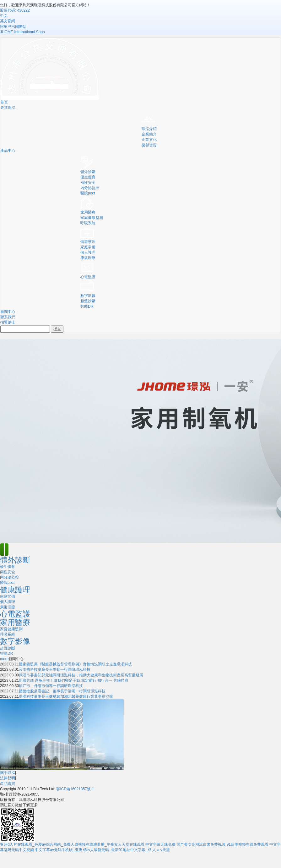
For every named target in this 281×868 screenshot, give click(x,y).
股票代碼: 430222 (15, 10)
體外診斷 (88, 172)
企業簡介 (149, 134)
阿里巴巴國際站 (13, 27)
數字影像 (88, 296)
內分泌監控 (90, 188)
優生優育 (88, 177)
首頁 (4, 102)
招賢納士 (8, 322)
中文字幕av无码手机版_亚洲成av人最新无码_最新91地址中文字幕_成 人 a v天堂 (102, 850)
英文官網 (8, 21)
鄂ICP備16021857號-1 (75, 789)
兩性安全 (88, 183)
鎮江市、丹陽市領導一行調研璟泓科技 (51, 686)
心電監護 (88, 277)
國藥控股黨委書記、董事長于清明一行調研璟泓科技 (62, 691)
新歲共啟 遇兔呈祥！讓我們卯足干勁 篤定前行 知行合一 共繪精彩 (74, 680)
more (4, 659)
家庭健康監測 (92, 218)
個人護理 (88, 252)
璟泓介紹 (149, 129)
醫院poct (88, 193)
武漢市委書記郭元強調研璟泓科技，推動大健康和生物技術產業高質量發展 (81, 675)
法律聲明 (8, 778)
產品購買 (8, 784)
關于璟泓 (8, 773)
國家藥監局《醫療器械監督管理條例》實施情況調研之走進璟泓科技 (75, 664)
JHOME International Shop (22, 32)
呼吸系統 (88, 223)
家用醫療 (88, 212)
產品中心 (8, 151)
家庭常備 (88, 247)
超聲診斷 (88, 301)
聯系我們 (8, 317)
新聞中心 (8, 312)
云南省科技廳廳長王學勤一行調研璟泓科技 (55, 670)
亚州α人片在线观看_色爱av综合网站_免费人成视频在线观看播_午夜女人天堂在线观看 (72, 844)
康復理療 (88, 258)
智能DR (87, 306)
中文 (4, 16)
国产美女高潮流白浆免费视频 (201, 844)
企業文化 (149, 140)
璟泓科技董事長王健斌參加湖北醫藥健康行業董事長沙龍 (66, 696)
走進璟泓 (8, 108)
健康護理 (88, 242)
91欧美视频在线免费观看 (248, 844)
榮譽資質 (149, 145)
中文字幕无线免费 (160, 844)
